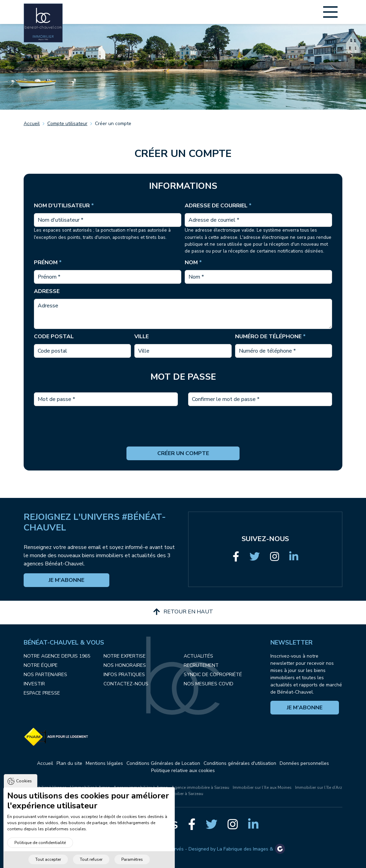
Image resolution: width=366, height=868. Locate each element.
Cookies (24, 786)
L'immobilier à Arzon (90, 787)
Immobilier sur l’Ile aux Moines (262, 787)
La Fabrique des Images (243, 849)
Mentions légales (104, 763)
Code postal (54, 337)
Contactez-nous (126, 684)
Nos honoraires (125, 665)
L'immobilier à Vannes (45, 787)
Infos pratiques (124, 675)
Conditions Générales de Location (163, 763)
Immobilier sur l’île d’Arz (319, 787)
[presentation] (183, 433)
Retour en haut (183, 612)
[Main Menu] (330, 12)
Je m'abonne (66, 580)
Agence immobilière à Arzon (141, 787)
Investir (34, 684)
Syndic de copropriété (213, 675)
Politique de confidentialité (40, 847)
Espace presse (42, 693)
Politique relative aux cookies (183, 771)
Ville (142, 337)
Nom (193, 262)
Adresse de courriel (218, 206)
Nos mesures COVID (209, 684)
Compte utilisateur (67, 124)
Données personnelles (304, 763)
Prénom (48, 262)
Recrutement (201, 665)
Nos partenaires (45, 675)
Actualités (198, 656)
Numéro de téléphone (270, 337)
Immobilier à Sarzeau (183, 794)
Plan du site (69, 763)
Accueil (32, 124)
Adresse (47, 291)
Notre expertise (125, 656)
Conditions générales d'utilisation (240, 763)
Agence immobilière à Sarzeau (200, 787)
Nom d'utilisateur (64, 206)
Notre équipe (41, 665)
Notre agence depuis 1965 (57, 656)
